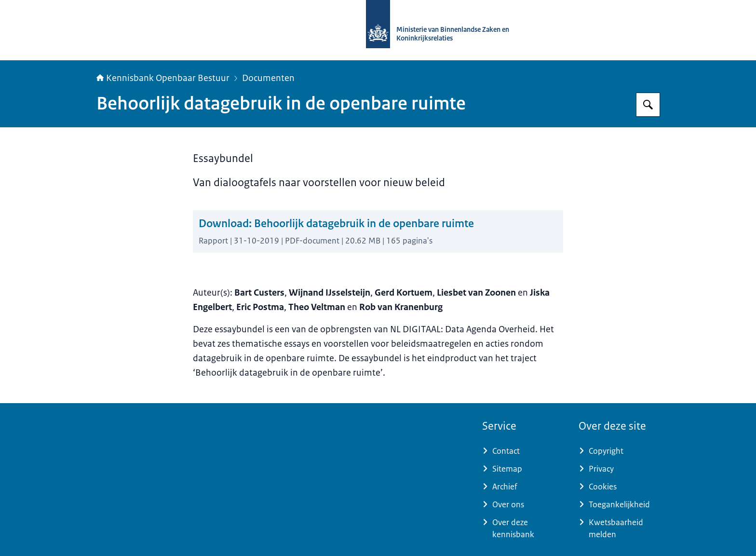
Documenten (268, 78)
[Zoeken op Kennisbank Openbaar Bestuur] (648, 105)
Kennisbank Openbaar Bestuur (163, 78)
